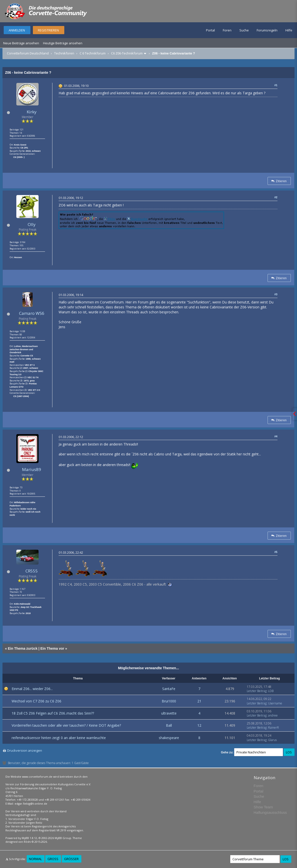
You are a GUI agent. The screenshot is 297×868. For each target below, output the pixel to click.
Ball (169, 725)
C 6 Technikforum (93, 53)
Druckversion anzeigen (25, 750)
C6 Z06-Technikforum (127, 53)
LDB (271, 691)
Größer (71, 859)
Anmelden (17, 30)
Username (275, 703)
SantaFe (169, 689)
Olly (32, 224)
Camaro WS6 (32, 313)
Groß (53, 859)
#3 (276, 294)
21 (199, 701)
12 (199, 725)
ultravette (169, 713)
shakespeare (169, 738)
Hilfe (289, 30)
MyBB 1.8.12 (29, 838)
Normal (35, 859)
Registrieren (48, 30)
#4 (276, 436)
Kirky (32, 112)
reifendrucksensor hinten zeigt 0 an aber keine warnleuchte (59, 738)
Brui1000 (169, 701)
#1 (276, 85)
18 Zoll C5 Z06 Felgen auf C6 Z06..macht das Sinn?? (53, 713)
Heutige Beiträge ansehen (63, 43)
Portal (210, 30)
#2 (276, 197)
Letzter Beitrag (257, 691)
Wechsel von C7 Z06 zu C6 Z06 (36, 701)
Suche (244, 30)
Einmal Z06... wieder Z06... (32, 689)
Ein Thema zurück (23, 648)
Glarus (272, 740)
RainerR (274, 728)
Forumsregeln (267, 30)
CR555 (32, 571)
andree (273, 715)
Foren (227, 30)
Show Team (263, 807)
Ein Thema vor (52, 648)
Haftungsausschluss (270, 812)
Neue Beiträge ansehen (21, 43)
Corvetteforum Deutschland (28, 53)
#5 (276, 552)
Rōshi (27, 842)
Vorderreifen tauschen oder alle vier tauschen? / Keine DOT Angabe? (66, 725)
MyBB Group (63, 838)
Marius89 (32, 469)
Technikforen (64, 53)
